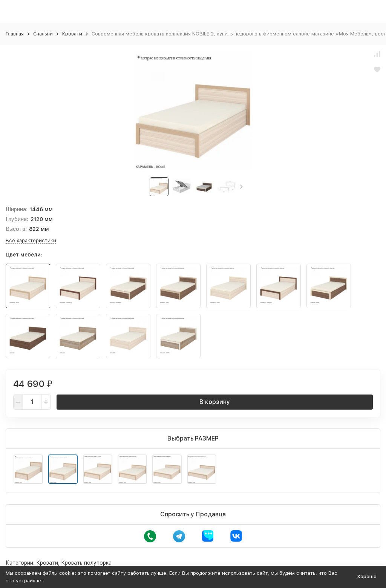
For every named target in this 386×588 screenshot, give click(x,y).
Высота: (16, 229)
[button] (241, 187)
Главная (15, 34)
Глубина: (17, 219)
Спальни (43, 34)
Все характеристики (31, 240)
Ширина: (17, 209)
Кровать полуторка (86, 563)
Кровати (72, 34)
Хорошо (367, 576)
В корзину (215, 402)
